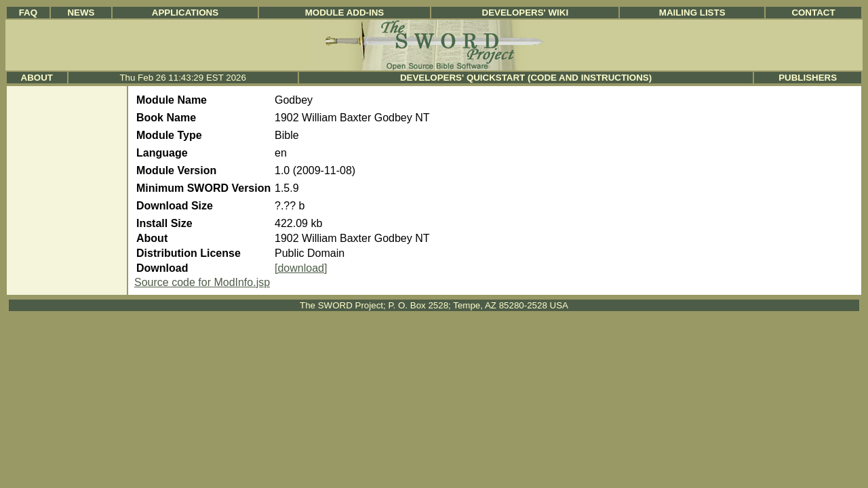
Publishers (808, 78)
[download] (301, 268)
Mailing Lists (692, 13)
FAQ (28, 13)
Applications (185, 13)
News (81, 13)
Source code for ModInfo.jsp (202, 282)
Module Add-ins (345, 13)
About (37, 78)
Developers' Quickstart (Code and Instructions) (526, 78)
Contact (813, 13)
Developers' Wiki (526, 13)
